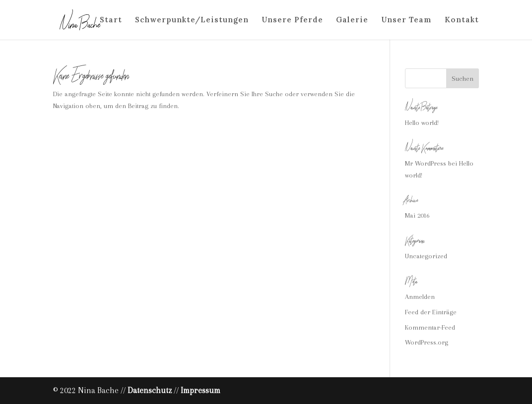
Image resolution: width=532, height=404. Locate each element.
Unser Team (406, 20)
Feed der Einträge (431, 312)
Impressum (200, 390)
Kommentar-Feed (430, 327)
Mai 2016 (417, 215)
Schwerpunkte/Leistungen (192, 20)
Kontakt (462, 20)
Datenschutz (150, 390)
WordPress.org (427, 342)
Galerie (352, 20)
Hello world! (422, 123)
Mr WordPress (426, 163)
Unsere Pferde (292, 20)
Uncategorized (426, 256)
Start (111, 20)
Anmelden (420, 297)
